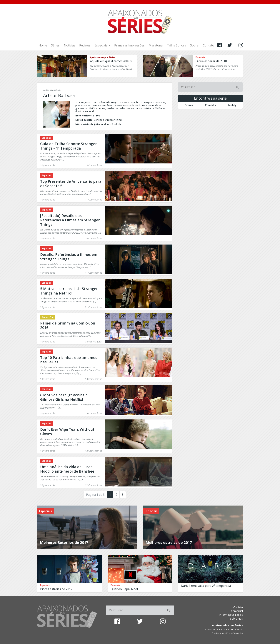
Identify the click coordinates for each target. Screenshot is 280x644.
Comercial (237, 611)
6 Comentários (94, 239)
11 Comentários (94, 200)
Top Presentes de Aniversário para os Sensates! (71, 184)
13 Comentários (94, 451)
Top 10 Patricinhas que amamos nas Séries (69, 360)
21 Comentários (94, 307)
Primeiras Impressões (129, 45)
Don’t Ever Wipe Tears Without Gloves (67, 432)
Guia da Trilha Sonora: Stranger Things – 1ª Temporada (69, 146)
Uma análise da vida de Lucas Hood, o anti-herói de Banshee (67, 469)
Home (43, 45)
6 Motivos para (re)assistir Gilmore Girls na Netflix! (64, 397)
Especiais (101, 45)
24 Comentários (94, 413)
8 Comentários (94, 165)
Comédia (210, 105)
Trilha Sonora (176, 45)
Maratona (156, 45)
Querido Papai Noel (124, 589)
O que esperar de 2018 (211, 61)
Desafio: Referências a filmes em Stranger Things (69, 257)
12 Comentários (94, 485)
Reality (232, 105)
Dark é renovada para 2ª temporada (206, 586)
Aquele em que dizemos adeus (111, 61)
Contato (208, 45)
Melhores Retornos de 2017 (64, 542)
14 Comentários (94, 379)
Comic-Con (48, 317)
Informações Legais (231, 615)
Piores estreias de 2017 (56, 589)
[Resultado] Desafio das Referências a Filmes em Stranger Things (70, 220)
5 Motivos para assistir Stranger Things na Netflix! (69, 291)
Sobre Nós (236, 619)
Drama (189, 105)
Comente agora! (94, 342)
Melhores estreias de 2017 (169, 542)
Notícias (70, 45)
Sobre (194, 45)
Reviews (85, 45)
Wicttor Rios (238, 633)
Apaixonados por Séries (103, 57)
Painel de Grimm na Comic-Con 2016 (68, 325)
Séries (55, 45)
